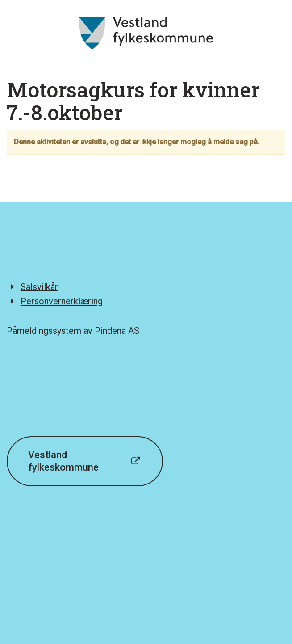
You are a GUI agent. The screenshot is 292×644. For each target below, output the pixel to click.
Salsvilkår (39, 287)
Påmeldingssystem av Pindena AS (73, 331)
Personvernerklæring (62, 301)
